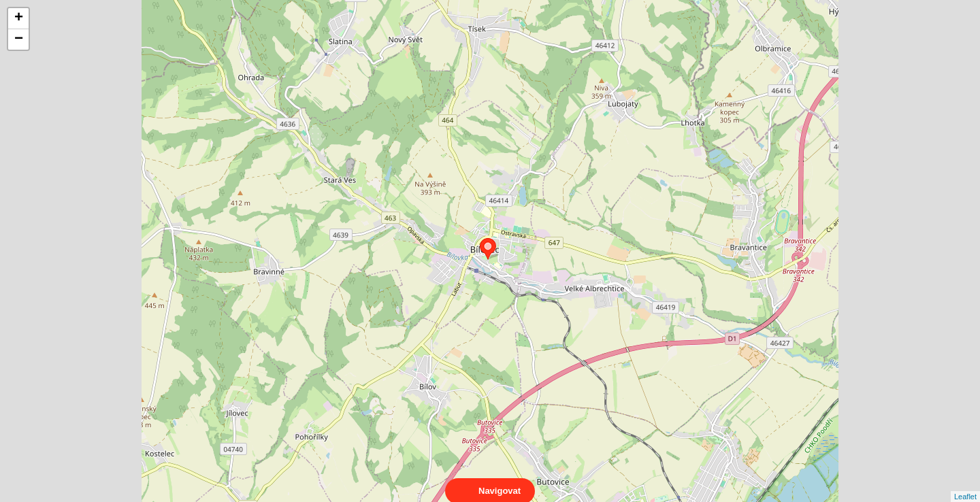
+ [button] (19, 18)
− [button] (19, 39)
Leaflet (965, 484)
